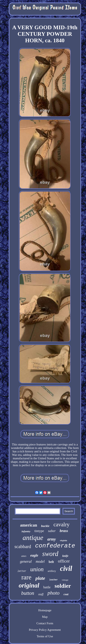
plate (40, 578)
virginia (63, 540)
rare (26, 577)
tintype (39, 531)
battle (47, 587)
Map (45, 617)
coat (66, 594)
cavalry (61, 525)
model (40, 561)
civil (66, 569)
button (28, 593)
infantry (26, 531)
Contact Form (45, 623)
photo (54, 593)
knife (65, 556)
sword (50, 554)
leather (53, 580)
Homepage (45, 610)
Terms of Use (45, 636)
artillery (52, 571)
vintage (65, 580)
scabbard (23, 547)
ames (24, 556)
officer (64, 561)
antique (33, 538)
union (37, 569)
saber (52, 531)
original (29, 585)
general (26, 561)
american (29, 525)
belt (51, 562)
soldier (63, 586)
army (52, 539)
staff (41, 594)
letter (22, 571)
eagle (34, 555)
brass (64, 531)
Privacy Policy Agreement (45, 630)
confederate (55, 546)
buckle (45, 526)
